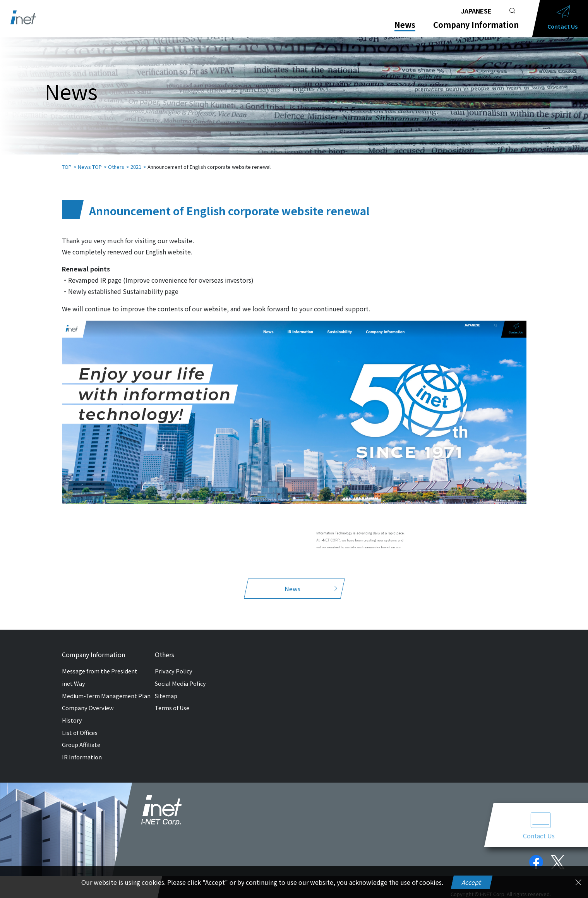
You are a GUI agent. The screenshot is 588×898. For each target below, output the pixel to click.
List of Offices (80, 725)
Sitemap (166, 688)
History (72, 712)
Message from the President (100, 663)
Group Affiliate (81, 737)
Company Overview (88, 700)
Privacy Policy (174, 663)
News (405, 25)
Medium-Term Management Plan (106, 688)
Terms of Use (172, 700)
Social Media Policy (180, 676)
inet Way (74, 676)
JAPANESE (476, 11)
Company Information (476, 25)
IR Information (82, 749)
